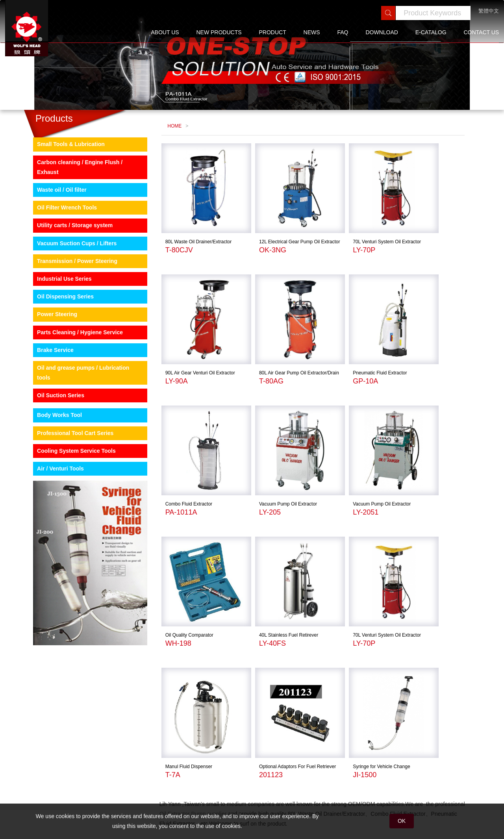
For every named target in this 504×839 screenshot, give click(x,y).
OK (402, 821)
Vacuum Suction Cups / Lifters (71, 282)
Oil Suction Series (55, 434)
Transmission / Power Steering (72, 300)
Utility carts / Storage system (69, 264)
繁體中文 (489, 11)
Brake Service (50, 389)
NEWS (312, 32)
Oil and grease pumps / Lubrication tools (78, 412)
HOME (173, 159)
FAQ (343, 32)
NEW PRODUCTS (219, 32)
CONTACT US (481, 32)
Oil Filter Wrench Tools (61, 246)
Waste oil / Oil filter (56, 229)
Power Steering (52, 353)
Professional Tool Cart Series (70, 472)
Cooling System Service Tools (71, 490)
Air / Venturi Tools (55, 507)
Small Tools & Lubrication (65, 183)
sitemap (142, 775)
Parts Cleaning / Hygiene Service (74, 371)
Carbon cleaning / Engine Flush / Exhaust (74, 206)
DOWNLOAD (382, 32)
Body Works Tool (54, 454)
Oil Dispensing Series (60, 335)
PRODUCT (272, 32)
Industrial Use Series (59, 318)
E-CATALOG (431, 32)
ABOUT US (165, 32)
